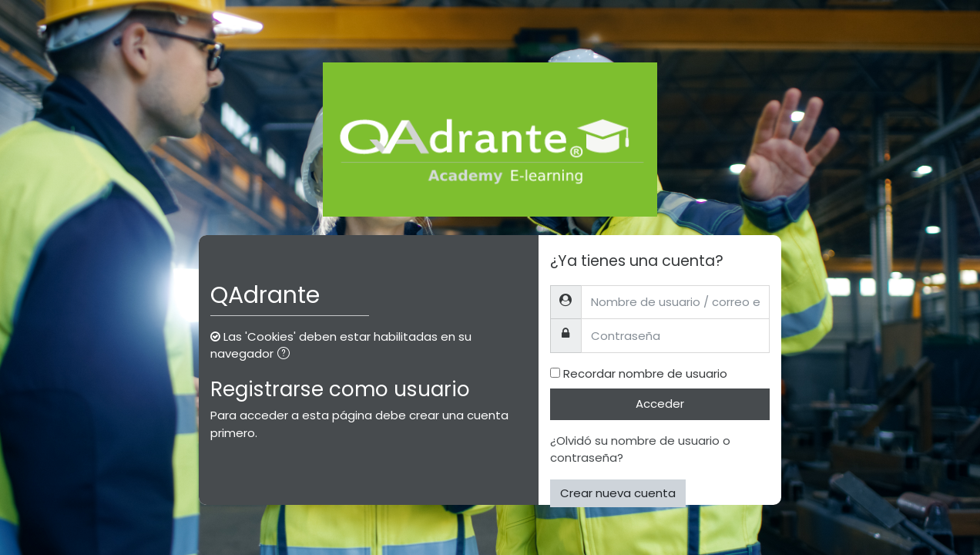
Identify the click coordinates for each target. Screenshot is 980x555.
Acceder (660, 404)
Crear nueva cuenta (618, 493)
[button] (287, 355)
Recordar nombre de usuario (645, 373)
